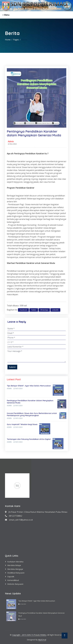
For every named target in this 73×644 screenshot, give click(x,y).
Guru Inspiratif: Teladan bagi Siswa (22, 424)
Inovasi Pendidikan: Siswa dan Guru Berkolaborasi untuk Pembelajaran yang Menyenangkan (32, 414)
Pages (16, 40)
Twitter (34, 310)
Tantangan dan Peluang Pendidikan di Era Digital (29, 439)
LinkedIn (55, 310)
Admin (11, 141)
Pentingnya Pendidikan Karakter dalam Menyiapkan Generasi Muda (30, 402)
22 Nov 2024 (18, 389)
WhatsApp (44, 310)
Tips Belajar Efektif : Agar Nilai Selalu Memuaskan (29, 386)
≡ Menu (6, 15)
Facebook (23, 310)
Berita (24, 40)
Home (8, 40)
